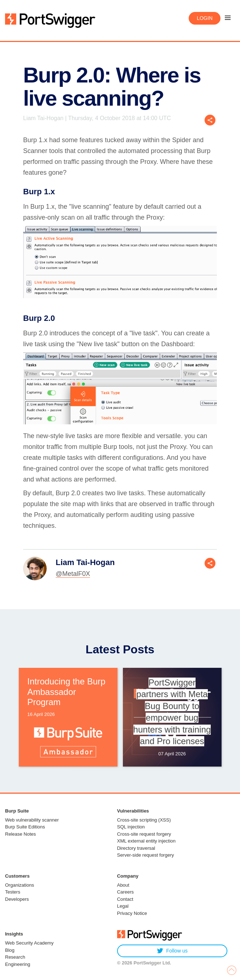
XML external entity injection (146, 841)
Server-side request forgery (146, 855)
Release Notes (20, 834)
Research (15, 957)
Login (205, 18)
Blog (10, 950)
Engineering (18, 964)
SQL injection (131, 827)
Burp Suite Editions (25, 827)
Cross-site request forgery (144, 834)
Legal (123, 906)
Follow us (172, 951)
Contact (125, 899)
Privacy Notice (132, 913)
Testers (13, 892)
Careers (125, 892)
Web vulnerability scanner (32, 820)
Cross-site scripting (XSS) (144, 820)
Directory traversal (136, 848)
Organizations (20, 885)
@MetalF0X (73, 574)
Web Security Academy (29, 943)
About (123, 885)
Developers (17, 899)
